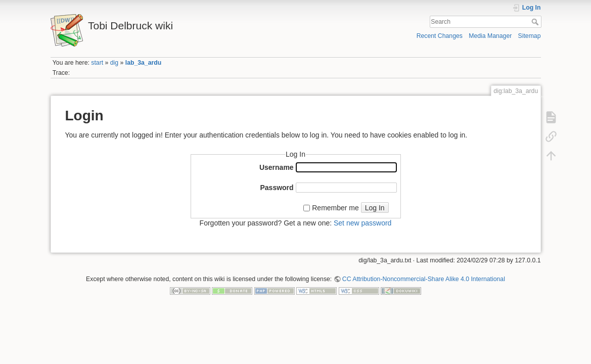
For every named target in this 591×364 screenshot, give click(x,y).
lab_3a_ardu (144, 63)
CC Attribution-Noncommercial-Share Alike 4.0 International (424, 279)
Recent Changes (440, 36)
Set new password (362, 223)
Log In (375, 208)
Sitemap (530, 36)
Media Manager (490, 36)
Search (536, 22)
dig (114, 63)
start (97, 63)
